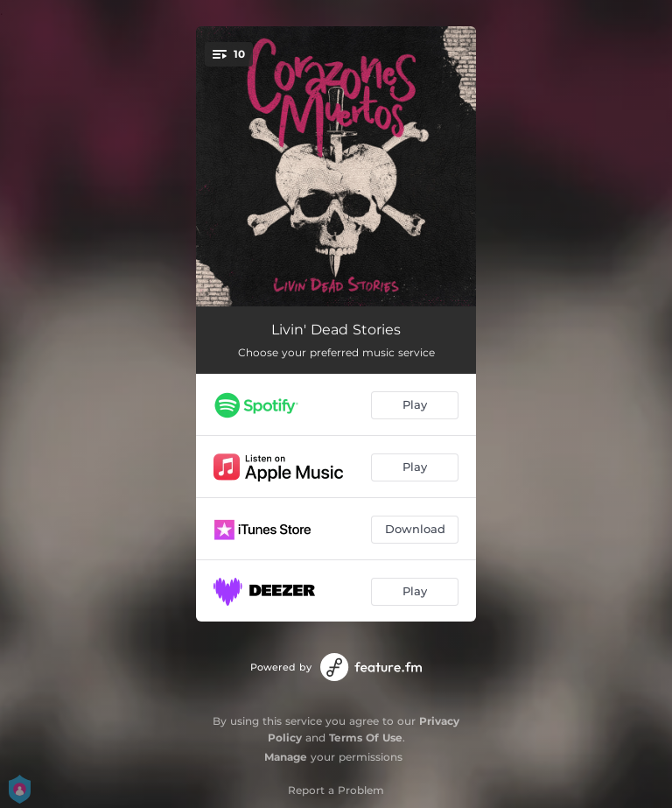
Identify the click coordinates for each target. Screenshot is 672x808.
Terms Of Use (366, 738)
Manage (286, 757)
